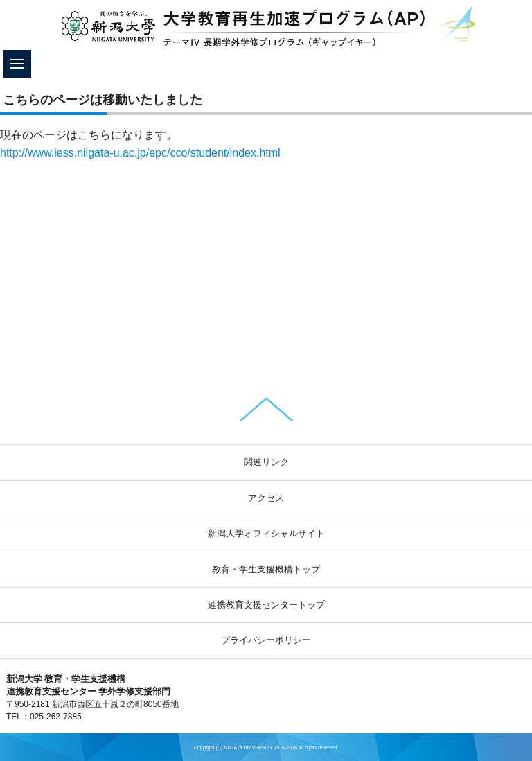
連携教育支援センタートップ (266, 605)
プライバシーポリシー (266, 640)
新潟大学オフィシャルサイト (266, 533)
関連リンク (266, 462)
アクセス (266, 498)
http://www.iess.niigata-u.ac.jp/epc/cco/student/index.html (140, 153)
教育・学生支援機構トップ (266, 569)
